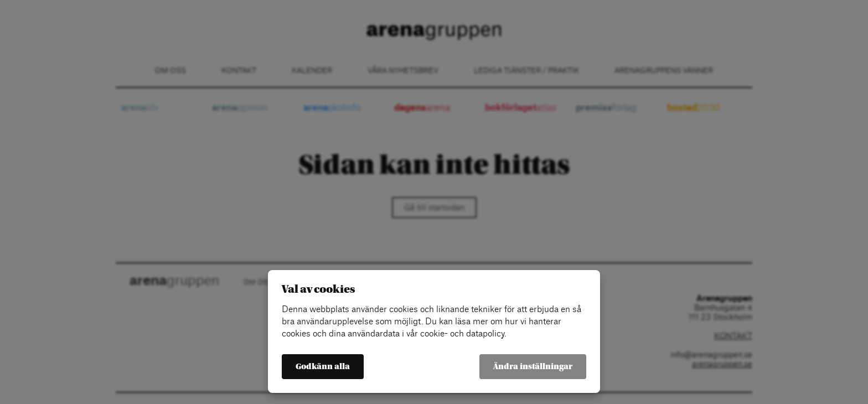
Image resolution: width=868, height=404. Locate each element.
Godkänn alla (323, 367)
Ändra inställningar (533, 367)
